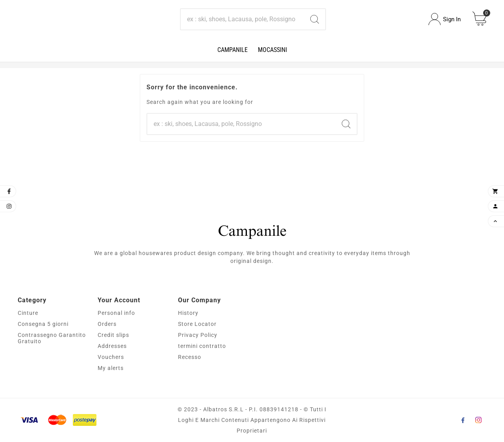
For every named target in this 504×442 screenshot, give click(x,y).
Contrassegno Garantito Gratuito (52, 338)
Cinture (28, 313)
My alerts (111, 368)
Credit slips (113, 335)
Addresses (112, 346)
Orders (107, 324)
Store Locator (197, 324)
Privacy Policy (198, 335)
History (188, 313)
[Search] (243, 19)
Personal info (116, 313)
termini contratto (202, 346)
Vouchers (111, 357)
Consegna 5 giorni (43, 324)
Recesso (190, 357)
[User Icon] (445, 19)
